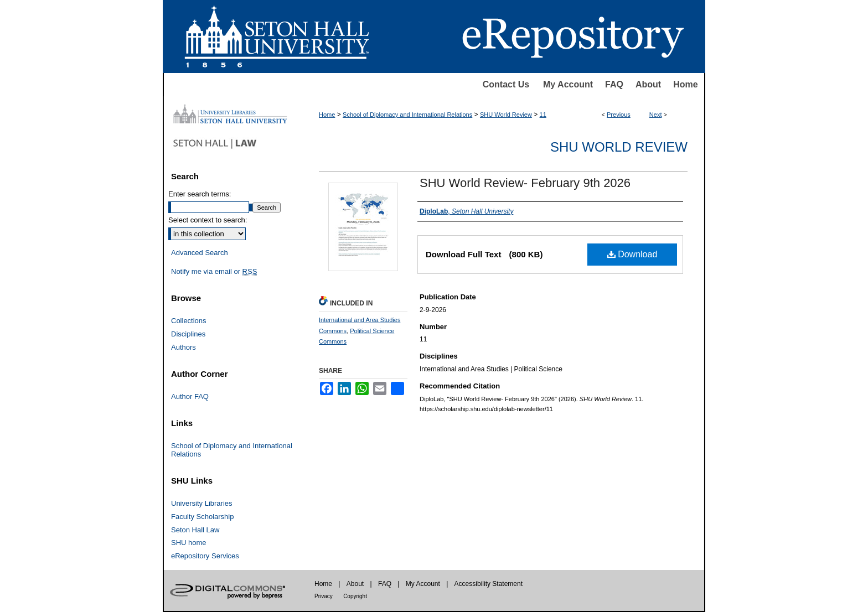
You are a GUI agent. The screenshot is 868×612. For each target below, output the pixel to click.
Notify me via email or (214, 272)
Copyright (355, 596)
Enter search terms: (200, 194)
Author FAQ (190, 396)
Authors (184, 347)
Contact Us (506, 84)
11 (543, 115)
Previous (619, 115)
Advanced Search (200, 253)
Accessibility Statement (489, 584)
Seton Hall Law (195, 530)
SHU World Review (506, 115)
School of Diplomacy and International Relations (407, 115)
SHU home (189, 543)
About (648, 84)
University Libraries (202, 503)
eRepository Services (205, 556)
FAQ (614, 84)
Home (685, 84)
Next (656, 115)
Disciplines (188, 334)
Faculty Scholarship (202, 517)
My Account (568, 84)
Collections (189, 321)
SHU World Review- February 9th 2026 (525, 183)
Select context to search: (208, 220)
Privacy (324, 596)
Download (632, 254)
